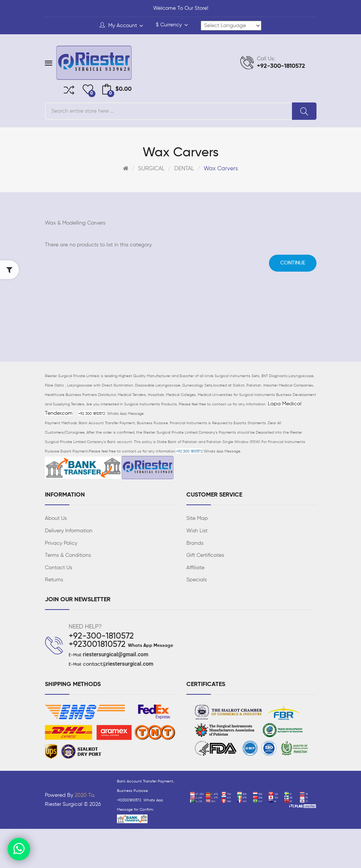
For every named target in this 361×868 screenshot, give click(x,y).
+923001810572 (97, 645)
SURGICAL (151, 169)
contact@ (95, 664)
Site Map (197, 518)
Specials (197, 580)
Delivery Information (69, 531)
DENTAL (184, 169)
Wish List (197, 531)
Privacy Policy (61, 543)
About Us (56, 518)
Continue (293, 263)
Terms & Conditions (68, 555)
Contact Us (58, 568)
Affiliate (195, 568)
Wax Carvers (221, 169)
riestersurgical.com (130, 664)
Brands (195, 543)
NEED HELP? (85, 627)
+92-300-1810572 (101, 636)
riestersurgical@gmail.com (116, 654)
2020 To (84, 795)
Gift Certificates (205, 555)
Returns (54, 580)
